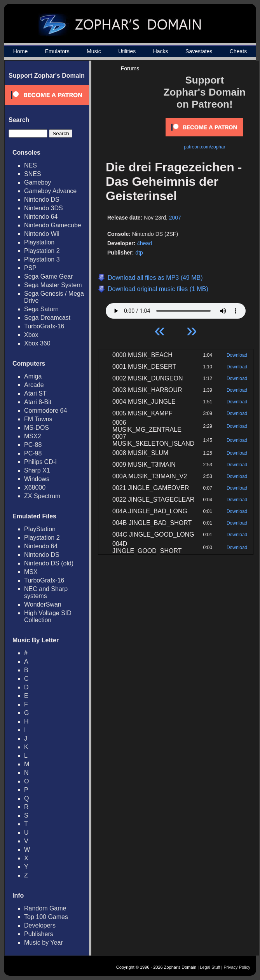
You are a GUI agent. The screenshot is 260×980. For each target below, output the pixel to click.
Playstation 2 (42, 251)
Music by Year (44, 943)
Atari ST (35, 393)
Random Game (45, 908)
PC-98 (33, 453)
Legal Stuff (210, 967)
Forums (130, 68)
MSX (31, 572)
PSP (30, 268)
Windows (37, 479)
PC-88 (33, 445)
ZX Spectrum (42, 496)
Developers (40, 925)
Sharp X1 (37, 470)
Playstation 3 (42, 259)
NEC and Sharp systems (46, 592)
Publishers (39, 934)
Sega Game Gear (48, 276)
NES (31, 165)
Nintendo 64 (41, 217)
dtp (139, 253)
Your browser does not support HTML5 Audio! (176, 309)
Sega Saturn (41, 309)
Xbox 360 (37, 343)
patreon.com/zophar (205, 147)
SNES (33, 174)
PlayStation (40, 529)
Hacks (161, 51)
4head (144, 243)
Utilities (127, 51)
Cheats (238, 51)
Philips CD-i (40, 462)
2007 (175, 218)
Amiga (33, 376)
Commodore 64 (45, 411)
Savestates (199, 51)
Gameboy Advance (50, 191)
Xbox (31, 335)
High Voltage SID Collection (48, 616)
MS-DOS (37, 428)
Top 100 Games (46, 917)
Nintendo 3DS (44, 208)
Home (20, 51)
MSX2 (33, 436)
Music (94, 51)
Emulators (57, 51)
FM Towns (38, 419)
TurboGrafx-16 (44, 326)
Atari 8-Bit (38, 402)
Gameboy (38, 182)
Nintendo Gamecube (53, 225)
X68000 (35, 487)
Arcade (34, 385)
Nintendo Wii (42, 234)
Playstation (39, 242)
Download (237, 355)
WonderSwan (43, 604)
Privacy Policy (237, 967)
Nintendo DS (42, 200)
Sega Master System (53, 285)
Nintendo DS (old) (49, 563)
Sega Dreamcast (47, 318)
